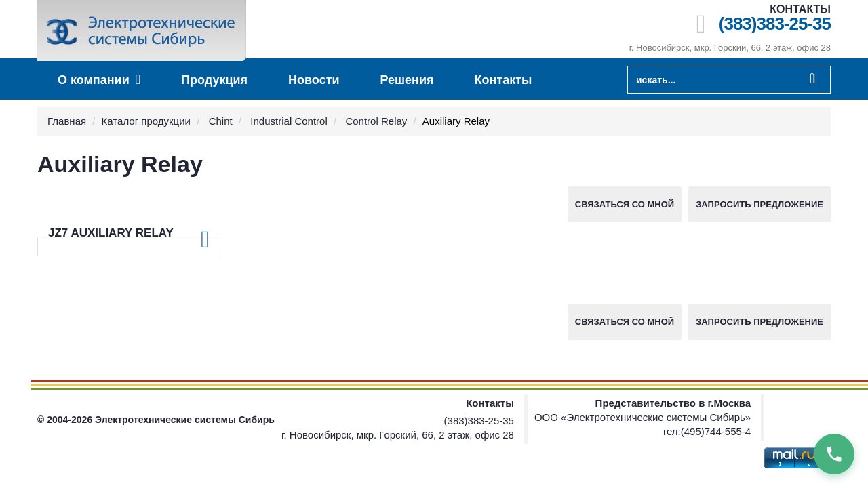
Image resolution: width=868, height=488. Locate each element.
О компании (99, 80)
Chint (221, 121)
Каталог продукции (146, 121)
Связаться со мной (625, 204)
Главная (67, 121)
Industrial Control (289, 121)
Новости (314, 80)
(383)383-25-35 (775, 24)
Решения (407, 80)
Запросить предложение (759, 204)
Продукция (214, 80)
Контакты (504, 80)
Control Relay (376, 121)
